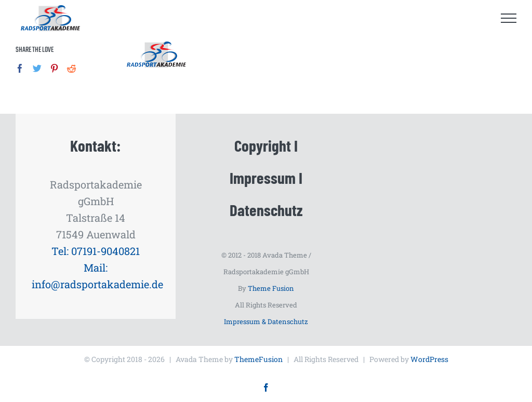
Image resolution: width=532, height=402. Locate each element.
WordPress (429, 359)
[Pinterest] (54, 68)
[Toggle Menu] (509, 18)
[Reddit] (71, 68)
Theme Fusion (271, 288)
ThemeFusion (258, 359)
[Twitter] (37, 68)
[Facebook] (20, 68)
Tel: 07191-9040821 (96, 251)
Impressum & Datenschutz (266, 321)
